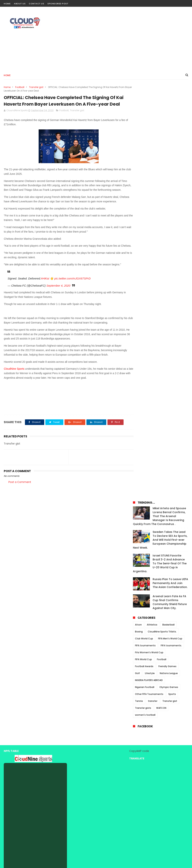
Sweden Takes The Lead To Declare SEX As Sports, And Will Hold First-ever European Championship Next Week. (160, 136)
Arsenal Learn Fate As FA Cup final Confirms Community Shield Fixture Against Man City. (170, 198)
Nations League (169, 269)
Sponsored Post (58, 4)
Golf (137, 269)
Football (20, 87)
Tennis (139, 297)
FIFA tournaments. (171, 241)
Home (7, 4)
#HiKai (45, 299)
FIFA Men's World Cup (170, 235)
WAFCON (161, 304)
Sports (172, 290)
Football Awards (144, 262)
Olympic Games (169, 283)
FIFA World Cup (143, 255)
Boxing (139, 228)
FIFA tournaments (145, 241)
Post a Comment (20, 503)
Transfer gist (36, 87)
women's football (145, 311)
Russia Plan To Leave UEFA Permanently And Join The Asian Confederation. (170, 179)
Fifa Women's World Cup (149, 248)
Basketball (168, 221)
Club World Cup (144, 235)
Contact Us (36, 4)
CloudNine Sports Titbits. (162, 228)
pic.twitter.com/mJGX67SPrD (73, 299)
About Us (20, 4)
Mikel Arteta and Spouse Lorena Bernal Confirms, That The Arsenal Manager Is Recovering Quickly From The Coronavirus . (159, 112)
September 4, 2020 (58, 306)
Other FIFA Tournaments (149, 290)
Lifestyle (150, 269)
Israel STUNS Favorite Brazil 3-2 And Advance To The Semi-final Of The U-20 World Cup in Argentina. (160, 159)
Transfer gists (143, 304)
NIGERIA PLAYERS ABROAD (149, 276)
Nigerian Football (145, 283)
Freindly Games (167, 262)
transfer (153, 297)
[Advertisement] (120, 39)
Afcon (138, 221)
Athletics (152, 221)
